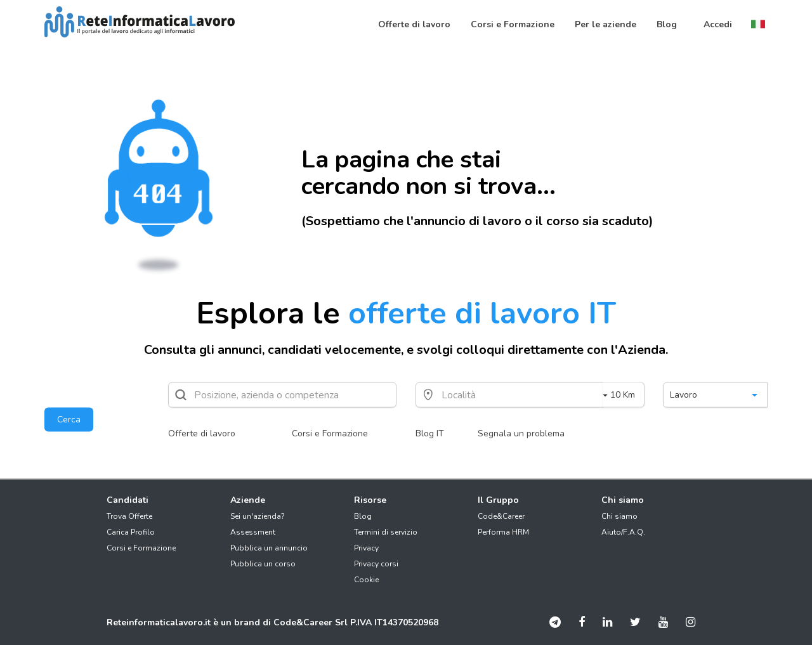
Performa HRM (503, 532)
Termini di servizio (386, 532)
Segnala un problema (521, 433)
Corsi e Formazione (330, 433)
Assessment (253, 532)
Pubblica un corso (263, 564)
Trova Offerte (129, 516)
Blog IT (430, 433)
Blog (363, 516)
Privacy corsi (376, 564)
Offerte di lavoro (202, 433)
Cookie (366, 580)
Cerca (69, 420)
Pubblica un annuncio (269, 548)
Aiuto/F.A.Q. (623, 532)
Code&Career (501, 516)
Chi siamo (619, 516)
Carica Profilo (131, 532)
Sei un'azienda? (258, 516)
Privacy (366, 548)
